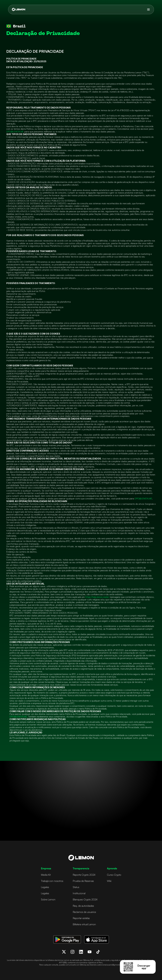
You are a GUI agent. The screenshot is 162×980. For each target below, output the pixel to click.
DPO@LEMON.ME (15, 131)
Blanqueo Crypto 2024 (85, 899)
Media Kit (46, 875)
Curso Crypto (114, 875)
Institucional (79, 893)
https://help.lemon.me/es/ (97, 597)
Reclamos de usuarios (84, 912)
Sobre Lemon (48, 899)
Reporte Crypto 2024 (84, 875)
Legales (45, 887)
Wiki (109, 881)
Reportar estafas (81, 918)
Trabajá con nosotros (52, 881)
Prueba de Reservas (83, 881)
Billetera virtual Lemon (84, 924)
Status (76, 887)
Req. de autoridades (83, 906)
